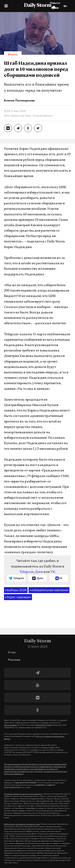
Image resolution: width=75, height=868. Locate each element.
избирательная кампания (49, 590)
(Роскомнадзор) (10, 725)
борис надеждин (18, 597)
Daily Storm (38, 6)
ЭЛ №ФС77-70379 (44, 725)
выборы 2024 (16, 590)
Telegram (26, 572)
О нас (12, 652)
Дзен (39, 572)
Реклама (14, 660)
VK (53, 572)
